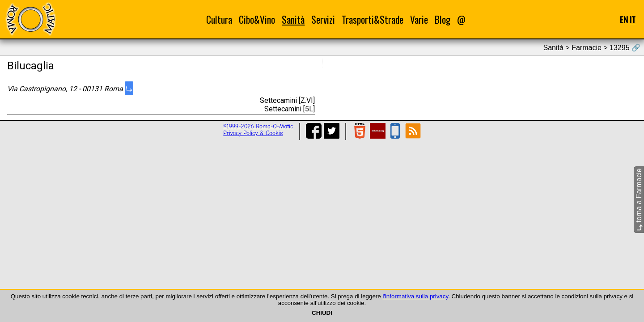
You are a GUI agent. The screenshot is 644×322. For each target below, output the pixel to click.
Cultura (219, 19)
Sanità (293, 19)
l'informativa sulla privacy (415, 296)
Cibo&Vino (257, 19)
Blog (443, 19)
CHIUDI (322, 313)
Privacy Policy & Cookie (253, 133)
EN (624, 19)
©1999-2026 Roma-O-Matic (258, 126)
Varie (419, 19)
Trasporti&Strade (373, 19)
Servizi (323, 19)
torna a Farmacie (639, 200)
